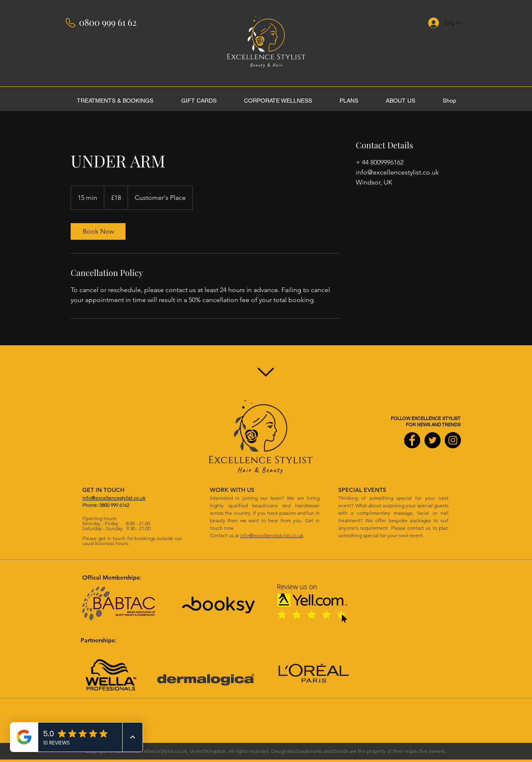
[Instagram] (453, 440)
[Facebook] (412, 440)
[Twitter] (432, 440)
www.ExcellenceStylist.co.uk (156, 751)
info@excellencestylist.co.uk (272, 535)
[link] (98, 231)
